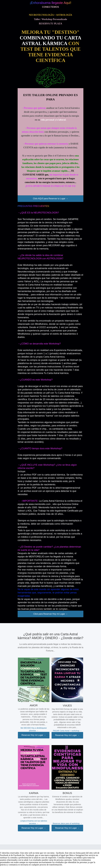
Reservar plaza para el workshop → (67, 823)
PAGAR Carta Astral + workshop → (67, 731)
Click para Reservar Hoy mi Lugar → (51, 614)
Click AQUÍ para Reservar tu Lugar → (51, 199)
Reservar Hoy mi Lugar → (34, 735)
